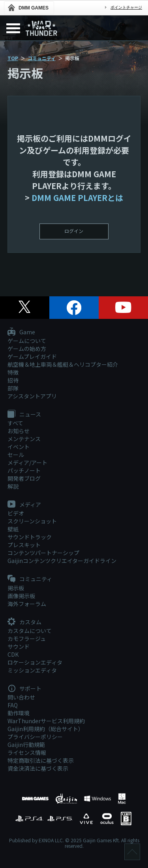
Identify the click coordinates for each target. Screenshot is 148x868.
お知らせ (19, 431)
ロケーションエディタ (35, 662)
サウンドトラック (30, 537)
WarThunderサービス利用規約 (46, 721)
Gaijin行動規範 (26, 745)
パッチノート (24, 470)
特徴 (13, 372)
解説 (13, 486)
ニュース (24, 415)
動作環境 (19, 713)
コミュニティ (42, 58)
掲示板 (16, 588)
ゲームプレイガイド (32, 356)
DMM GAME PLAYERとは (77, 198)
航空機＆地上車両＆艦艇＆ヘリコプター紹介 (63, 364)
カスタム (24, 622)
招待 (13, 380)
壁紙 (13, 529)
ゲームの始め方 (27, 349)
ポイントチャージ (126, 7)
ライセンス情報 (27, 752)
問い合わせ (21, 697)
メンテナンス (24, 439)
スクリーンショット (32, 521)
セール (16, 455)
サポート (24, 689)
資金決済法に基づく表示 (38, 768)
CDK (13, 654)
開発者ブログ (24, 478)
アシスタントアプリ (32, 396)
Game (21, 332)
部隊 (13, 388)
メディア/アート (27, 462)
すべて (15, 423)
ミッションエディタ (32, 670)
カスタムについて (30, 631)
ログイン (74, 231)
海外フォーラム (27, 604)
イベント (19, 447)
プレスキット (24, 545)
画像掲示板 (21, 596)
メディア (24, 505)
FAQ (13, 705)
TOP (13, 58)
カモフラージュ (27, 639)
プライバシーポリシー (35, 737)
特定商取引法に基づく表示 (41, 760)
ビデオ (16, 513)
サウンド (19, 646)
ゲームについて (27, 341)
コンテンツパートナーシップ (43, 553)
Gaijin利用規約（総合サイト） (46, 729)
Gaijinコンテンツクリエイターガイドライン (62, 561)
